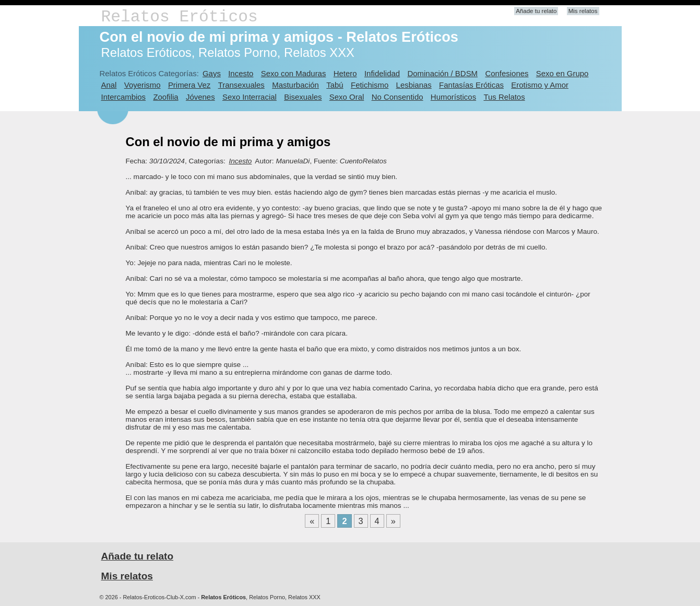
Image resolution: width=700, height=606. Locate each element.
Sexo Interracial (250, 97)
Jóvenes (200, 97)
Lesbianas (414, 85)
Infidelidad (382, 73)
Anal (109, 85)
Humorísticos (453, 97)
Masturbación (295, 85)
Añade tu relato (536, 11)
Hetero (345, 73)
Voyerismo (143, 85)
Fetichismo (370, 85)
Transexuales (241, 85)
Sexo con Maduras (294, 73)
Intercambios (124, 97)
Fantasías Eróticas (471, 85)
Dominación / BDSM (442, 73)
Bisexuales (303, 97)
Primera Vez (189, 85)
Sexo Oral (347, 97)
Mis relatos (583, 11)
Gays (212, 73)
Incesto (241, 73)
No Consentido (398, 97)
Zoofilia (165, 97)
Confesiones (507, 73)
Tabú (335, 85)
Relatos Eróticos (180, 17)
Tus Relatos (504, 97)
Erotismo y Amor (540, 85)
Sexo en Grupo (562, 73)
